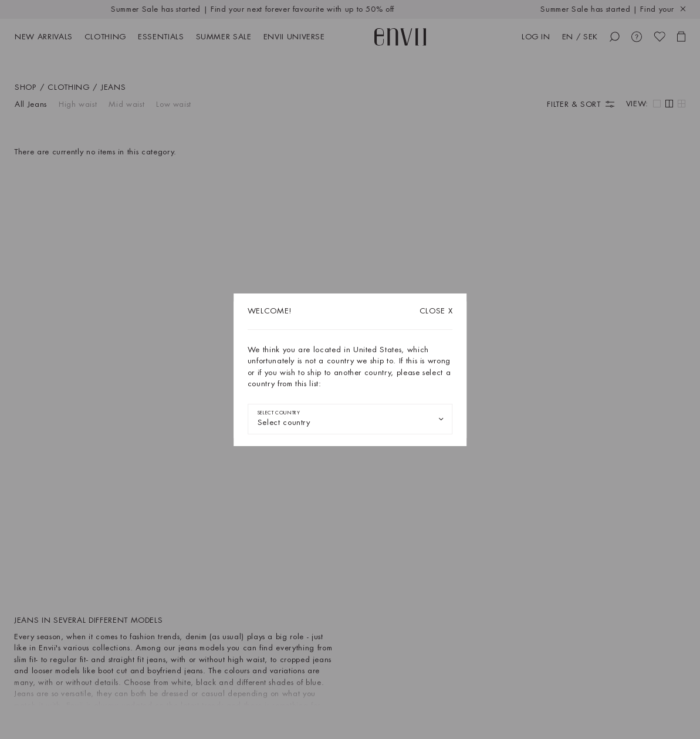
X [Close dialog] (436, 311)
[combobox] (350, 419)
